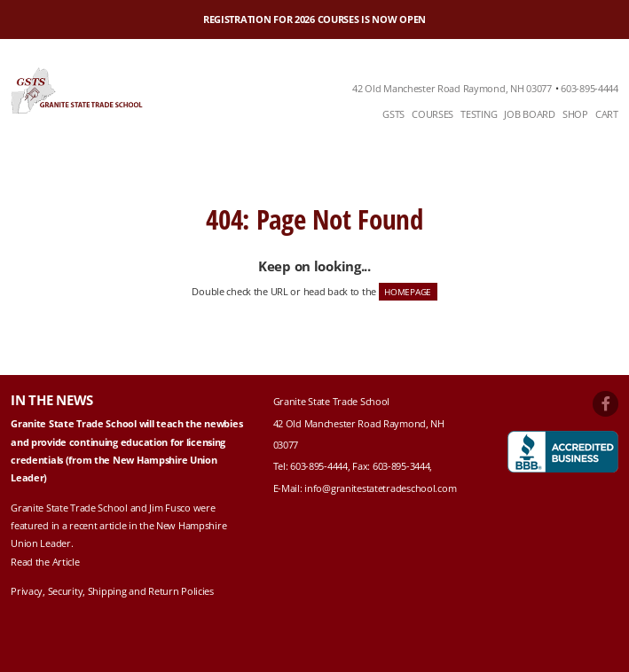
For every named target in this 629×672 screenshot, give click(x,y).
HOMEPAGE (408, 292)
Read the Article (45, 562)
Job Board (529, 114)
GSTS (393, 114)
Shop (575, 114)
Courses (432, 114)
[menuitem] (393, 115)
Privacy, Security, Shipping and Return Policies (112, 591)
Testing (479, 114)
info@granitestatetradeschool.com (380, 488)
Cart (607, 114)
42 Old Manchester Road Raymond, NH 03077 (452, 88)
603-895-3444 (401, 466)
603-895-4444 (590, 88)
